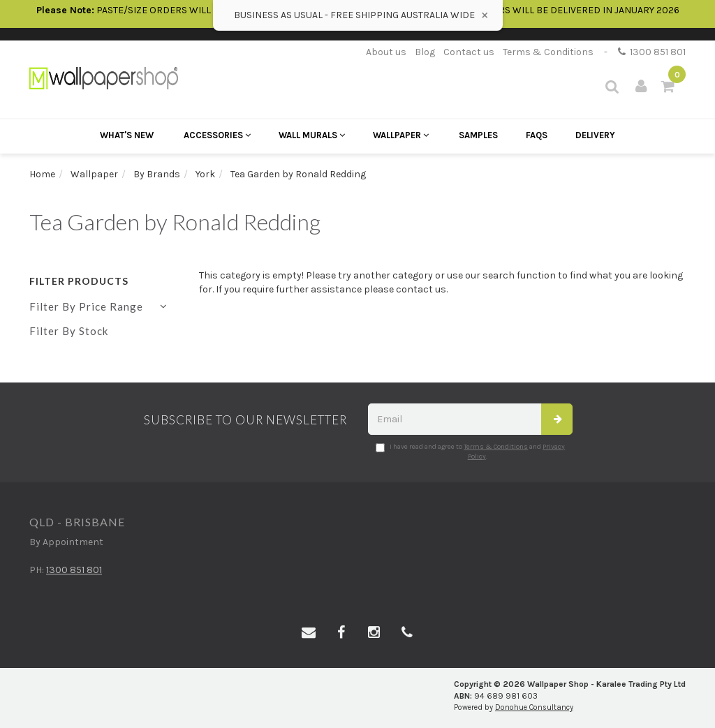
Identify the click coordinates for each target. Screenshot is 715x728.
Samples (478, 135)
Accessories (217, 135)
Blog (425, 52)
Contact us (469, 52)
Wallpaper (401, 135)
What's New (127, 135)
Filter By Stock (69, 331)
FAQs (537, 135)
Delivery (595, 135)
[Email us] (309, 633)
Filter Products (79, 281)
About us (386, 52)
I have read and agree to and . (470, 452)
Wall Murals (312, 135)
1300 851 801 (652, 52)
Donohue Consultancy (534, 707)
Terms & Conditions (548, 52)
